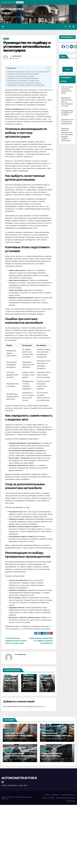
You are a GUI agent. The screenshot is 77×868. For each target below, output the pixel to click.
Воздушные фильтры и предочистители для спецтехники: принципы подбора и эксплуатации (67, 135)
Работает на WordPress (8, 797)
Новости (6, 39)
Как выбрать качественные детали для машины (23, 74)
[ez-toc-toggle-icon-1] (48, 69)
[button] (66, 27)
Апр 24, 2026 (10, 739)
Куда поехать (46, 751)
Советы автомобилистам (28, 675)
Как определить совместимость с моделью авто (23, 81)
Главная (47, 795)
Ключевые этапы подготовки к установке (21, 76)
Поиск (63, 56)
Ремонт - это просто (48, 731)
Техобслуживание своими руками (66, 798)
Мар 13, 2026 (47, 759)
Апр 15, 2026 (10, 759)
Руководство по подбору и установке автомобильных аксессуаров (27, 47)
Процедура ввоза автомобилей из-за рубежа (67, 113)
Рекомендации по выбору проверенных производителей (26, 85)
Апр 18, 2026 (47, 739)
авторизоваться (40, 707)
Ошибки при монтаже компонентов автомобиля (23, 78)
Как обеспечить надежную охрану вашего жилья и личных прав (16, 641)
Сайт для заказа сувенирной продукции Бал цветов (18, 735)
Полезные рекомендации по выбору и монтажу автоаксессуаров (28, 72)
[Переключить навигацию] (74, 27)
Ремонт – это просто (48, 798)
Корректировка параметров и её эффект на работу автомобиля (41, 641)
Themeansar (5, 799)
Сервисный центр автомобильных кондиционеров (67, 122)
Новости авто (9, 731)
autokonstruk (17, 56)
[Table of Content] (49, 68)
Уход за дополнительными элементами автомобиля (25, 83)
